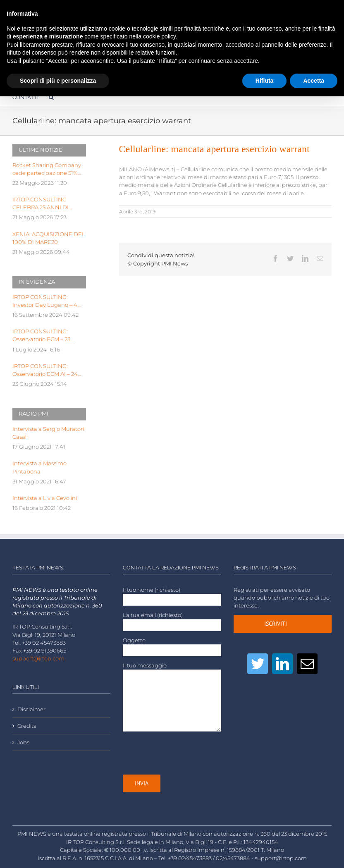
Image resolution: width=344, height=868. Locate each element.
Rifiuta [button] (265, 81)
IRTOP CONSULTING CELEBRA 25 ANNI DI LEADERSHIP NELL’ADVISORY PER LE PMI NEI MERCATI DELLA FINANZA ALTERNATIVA (46, 204)
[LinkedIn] (282, 664)
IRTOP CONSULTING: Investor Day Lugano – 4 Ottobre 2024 (45, 301)
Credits (27, 726)
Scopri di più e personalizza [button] (58, 81)
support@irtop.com (38, 659)
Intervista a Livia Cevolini (45, 498)
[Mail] (307, 664)
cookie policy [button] (159, 36)
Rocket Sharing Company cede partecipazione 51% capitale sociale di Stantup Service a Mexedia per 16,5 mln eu (47, 170)
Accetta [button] (314, 81)
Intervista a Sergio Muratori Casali (48, 433)
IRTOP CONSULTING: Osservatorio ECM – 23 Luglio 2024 (41, 336)
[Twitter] (258, 664)
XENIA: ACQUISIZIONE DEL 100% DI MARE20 (49, 238)
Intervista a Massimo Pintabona (39, 467)
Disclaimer (31, 709)
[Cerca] (51, 97)
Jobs (23, 742)
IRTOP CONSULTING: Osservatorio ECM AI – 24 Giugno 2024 (45, 371)
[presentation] (186, 753)
